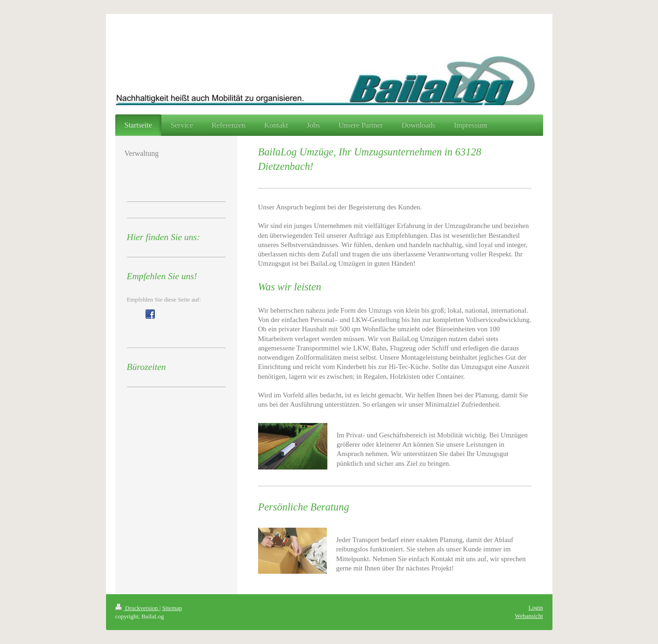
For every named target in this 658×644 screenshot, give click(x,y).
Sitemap (172, 608)
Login (535, 607)
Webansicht (529, 616)
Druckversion (137, 608)
